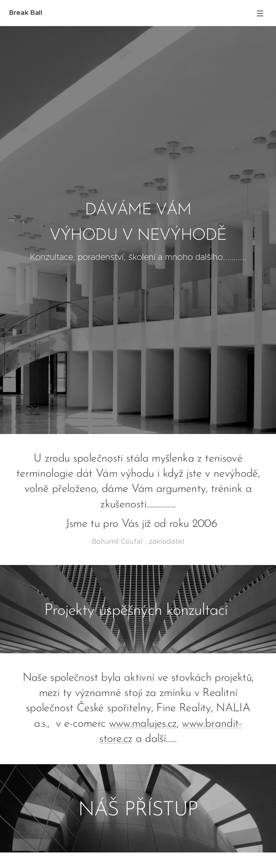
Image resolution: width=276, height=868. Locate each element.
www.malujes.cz (143, 724)
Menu (260, 13)
